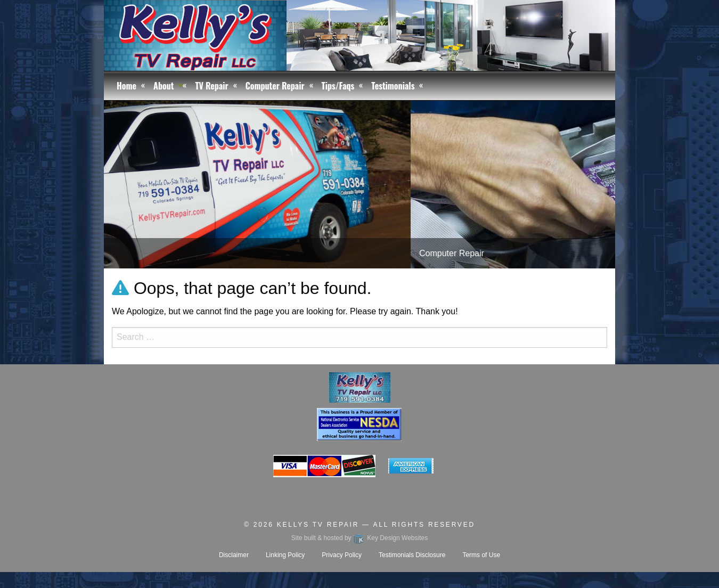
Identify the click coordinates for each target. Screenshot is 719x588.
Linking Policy (285, 555)
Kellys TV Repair (318, 525)
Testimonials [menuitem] (393, 86)
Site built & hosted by (359, 538)
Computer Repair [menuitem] (275, 86)
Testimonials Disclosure (412, 555)
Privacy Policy (342, 555)
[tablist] (359, 185)
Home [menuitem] (126, 86)
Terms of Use (481, 555)
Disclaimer (234, 555)
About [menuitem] (164, 86)
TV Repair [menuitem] (211, 86)
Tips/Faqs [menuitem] (338, 86)
